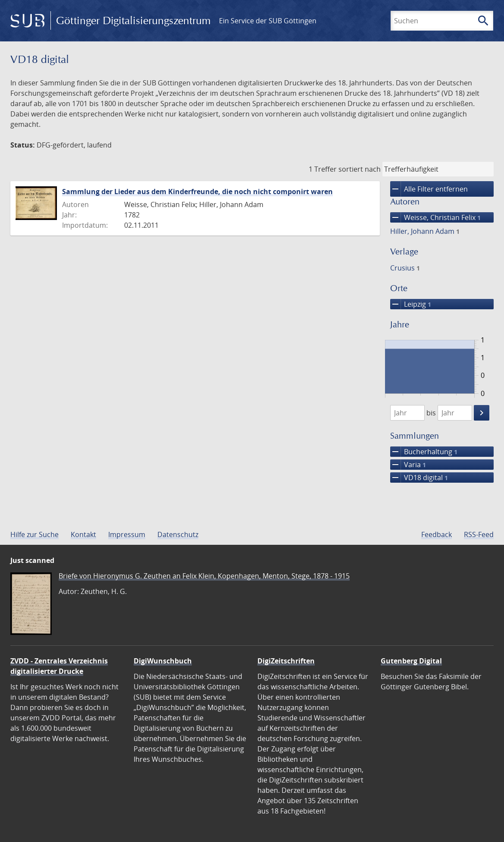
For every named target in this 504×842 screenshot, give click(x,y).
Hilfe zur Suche (34, 534)
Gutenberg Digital (411, 661)
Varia (408, 465)
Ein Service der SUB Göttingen (268, 21)
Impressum (127, 534)
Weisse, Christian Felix (435, 217)
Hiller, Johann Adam (425, 231)
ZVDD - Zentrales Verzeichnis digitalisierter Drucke (59, 666)
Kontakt (83, 534)
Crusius (405, 268)
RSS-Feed (479, 534)
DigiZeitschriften (286, 661)
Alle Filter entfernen (429, 189)
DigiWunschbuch (163, 661)
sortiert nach (360, 169)
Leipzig (411, 304)
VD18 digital (419, 478)
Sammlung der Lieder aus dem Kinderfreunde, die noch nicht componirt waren (197, 192)
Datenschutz (178, 534)
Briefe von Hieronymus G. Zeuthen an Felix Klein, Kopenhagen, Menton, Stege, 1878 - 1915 (204, 576)
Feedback (437, 534)
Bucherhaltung (424, 452)
